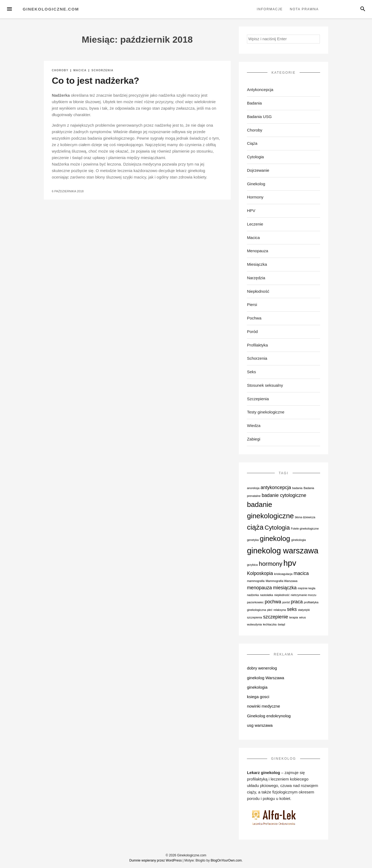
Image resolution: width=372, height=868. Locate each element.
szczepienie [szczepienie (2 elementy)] (276, 617)
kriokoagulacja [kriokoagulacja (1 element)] (283, 574)
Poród (252, 332)
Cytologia (255, 157)
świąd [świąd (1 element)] (281, 624)
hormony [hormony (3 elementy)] (271, 564)
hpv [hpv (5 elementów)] (290, 563)
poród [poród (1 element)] (286, 602)
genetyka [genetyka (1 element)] (253, 540)
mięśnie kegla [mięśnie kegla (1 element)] (306, 588)
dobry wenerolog (262, 668)
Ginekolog (256, 184)
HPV (251, 211)
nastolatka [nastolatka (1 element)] (267, 595)
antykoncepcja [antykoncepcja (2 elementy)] (276, 487)
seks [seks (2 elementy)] (292, 609)
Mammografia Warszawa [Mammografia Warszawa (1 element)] (281, 581)
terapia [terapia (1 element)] (294, 617)
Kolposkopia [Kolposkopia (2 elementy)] (260, 573)
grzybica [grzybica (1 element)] (252, 565)
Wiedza (254, 425)
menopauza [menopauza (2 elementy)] (259, 588)
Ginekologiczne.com (51, 9)
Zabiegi (254, 439)
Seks (251, 372)
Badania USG (259, 117)
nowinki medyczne (264, 706)
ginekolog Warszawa (266, 678)
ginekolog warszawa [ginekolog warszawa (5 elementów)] (283, 551)
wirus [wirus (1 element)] (302, 617)
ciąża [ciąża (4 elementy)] (255, 527)
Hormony (255, 197)
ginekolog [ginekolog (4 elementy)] (275, 539)
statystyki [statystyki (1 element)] (304, 610)
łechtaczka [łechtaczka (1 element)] (270, 624)
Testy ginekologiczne (266, 412)
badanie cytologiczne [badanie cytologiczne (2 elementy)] (284, 495)
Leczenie (255, 224)
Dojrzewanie (258, 170)
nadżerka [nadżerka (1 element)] (253, 595)
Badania (254, 103)
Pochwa (254, 318)
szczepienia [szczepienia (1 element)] (254, 617)
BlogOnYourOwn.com (226, 860)
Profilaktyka (257, 345)
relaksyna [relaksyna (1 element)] (280, 610)
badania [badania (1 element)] (297, 488)
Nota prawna (304, 9)
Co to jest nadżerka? (95, 80)
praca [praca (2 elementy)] (297, 602)
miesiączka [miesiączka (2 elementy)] (285, 588)
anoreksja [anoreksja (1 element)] (253, 488)
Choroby (60, 70)
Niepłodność (258, 291)
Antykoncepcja (260, 90)
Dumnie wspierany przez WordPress (156, 860)
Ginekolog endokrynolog (269, 716)
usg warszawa (260, 725)
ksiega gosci (258, 697)
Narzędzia (256, 278)
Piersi (252, 305)
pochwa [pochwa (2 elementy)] (273, 602)
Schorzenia (102, 70)
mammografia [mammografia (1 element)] (256, 581)
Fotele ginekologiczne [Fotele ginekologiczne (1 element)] (305, 529)
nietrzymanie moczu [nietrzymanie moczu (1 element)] (304, 595)
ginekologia (257, 687)
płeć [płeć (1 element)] (270, 610)
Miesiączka (257, 264)
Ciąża (252, 143)
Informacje (270, 9)
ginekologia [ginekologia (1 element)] (299, 540)
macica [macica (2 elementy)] (301, 573)
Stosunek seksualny (265, 385)
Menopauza (257, 251)
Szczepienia (258, 399)
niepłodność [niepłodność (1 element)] (282, 595)
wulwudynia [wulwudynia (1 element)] (254, 624)
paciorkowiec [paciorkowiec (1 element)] (255, 602)
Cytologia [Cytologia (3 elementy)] (277, 528)
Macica (80, 70)
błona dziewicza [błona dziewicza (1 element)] (305, 517)
